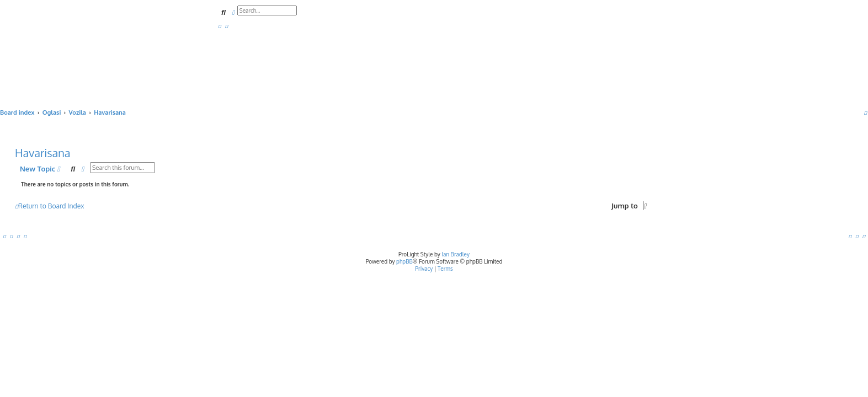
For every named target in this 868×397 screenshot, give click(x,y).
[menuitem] (220, 26)
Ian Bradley (456, 254)
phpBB (404, 261)
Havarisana (43, 153)
